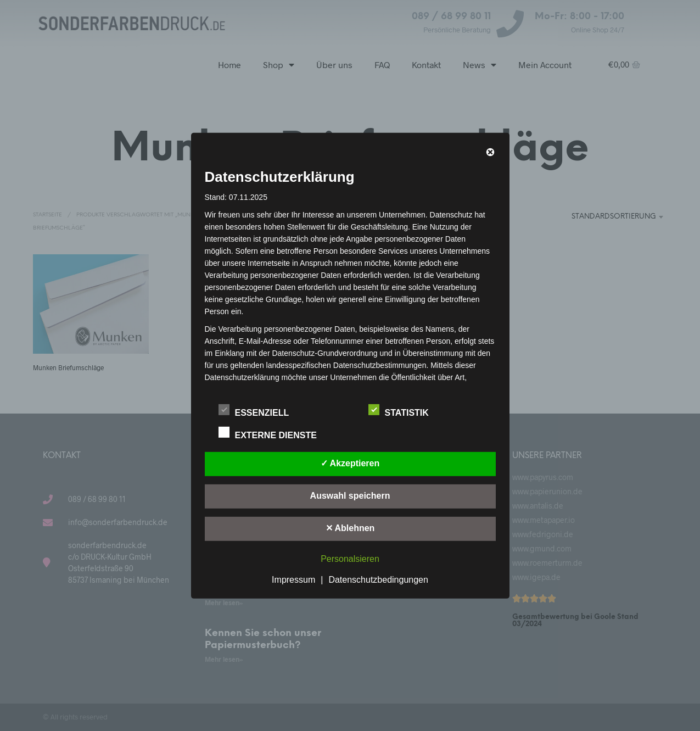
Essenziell (260, 411)
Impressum (293, 580)
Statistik (405, 411)
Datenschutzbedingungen (378, 580)
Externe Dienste (274, 433)
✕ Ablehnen (350, 528)
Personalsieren (350, 559)
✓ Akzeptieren (350, 463)
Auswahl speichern (350, 496)
